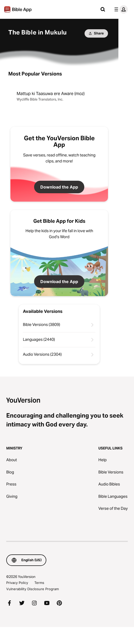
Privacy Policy (17, 583)
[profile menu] (120, 9)
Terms (39, 583)
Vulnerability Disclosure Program (33, 589)
